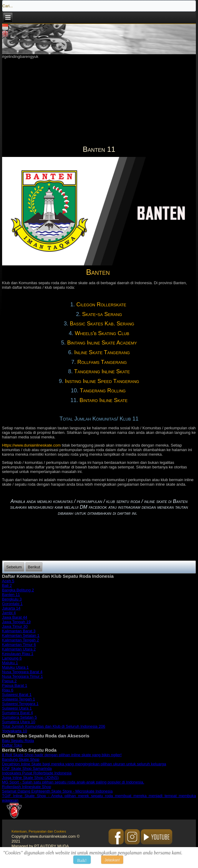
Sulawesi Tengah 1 (19, 699)
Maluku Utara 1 (15, 667)
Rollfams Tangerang (102, 362)
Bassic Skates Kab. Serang (102, 324)
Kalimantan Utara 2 (19, 649)
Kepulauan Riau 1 (18, 654)
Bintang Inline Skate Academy (102, 343)
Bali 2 (7, 585)
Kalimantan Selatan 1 (21, 635)
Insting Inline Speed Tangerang (102, 381)
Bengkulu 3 (12, 599)
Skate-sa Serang (102, 314)
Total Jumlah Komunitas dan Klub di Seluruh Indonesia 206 (54, 726)
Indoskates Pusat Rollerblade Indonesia (37, 773)
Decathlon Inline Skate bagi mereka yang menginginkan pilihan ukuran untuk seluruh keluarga (84, 764)
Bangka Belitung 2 (18, 590)
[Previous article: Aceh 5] (14, 567)
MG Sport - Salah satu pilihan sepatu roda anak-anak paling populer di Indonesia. (73, 782)
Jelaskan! (112, 860)
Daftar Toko (12, 745)
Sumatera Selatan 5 (20, 717)
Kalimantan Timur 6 (19, 645)
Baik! (82, 861)
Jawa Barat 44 (15, 617)
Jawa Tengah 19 (16, 622)
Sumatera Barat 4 (18, 713)
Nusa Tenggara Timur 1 (23, 676)
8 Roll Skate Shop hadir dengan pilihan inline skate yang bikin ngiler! (62, 755)
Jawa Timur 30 (15, 626)
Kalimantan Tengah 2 (21, 640)
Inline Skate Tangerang (102, 352)
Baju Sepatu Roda (18, 741)
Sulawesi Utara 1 (17, 708)
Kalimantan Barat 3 (19, 631)
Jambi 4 (9, 613)
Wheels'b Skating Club (102, 333)
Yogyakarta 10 (15, 731)
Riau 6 (8, 690)
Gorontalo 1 (12, 604)
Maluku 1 (10, 663)
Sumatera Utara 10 (19, 722)
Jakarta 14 (11, 608)
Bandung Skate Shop (21, 759)
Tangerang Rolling (103, 391)
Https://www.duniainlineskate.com (32, 445)
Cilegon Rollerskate (102, 304)
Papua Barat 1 (15, 685)
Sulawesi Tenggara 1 (20, 704)
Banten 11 (11, 595)
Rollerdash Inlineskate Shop (27, 787)
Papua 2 (9, 681)
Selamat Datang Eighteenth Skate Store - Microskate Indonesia (57, 791)
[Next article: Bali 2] (34, 567)
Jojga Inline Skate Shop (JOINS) (30, 778)
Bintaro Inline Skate (103, 400)
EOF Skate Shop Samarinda (27, 768)
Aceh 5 (8, 581)
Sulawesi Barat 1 (17, 695)
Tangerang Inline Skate (102, 371)
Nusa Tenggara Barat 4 (22, 672)
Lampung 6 (12, 658)
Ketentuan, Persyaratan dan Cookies (39, 831)
